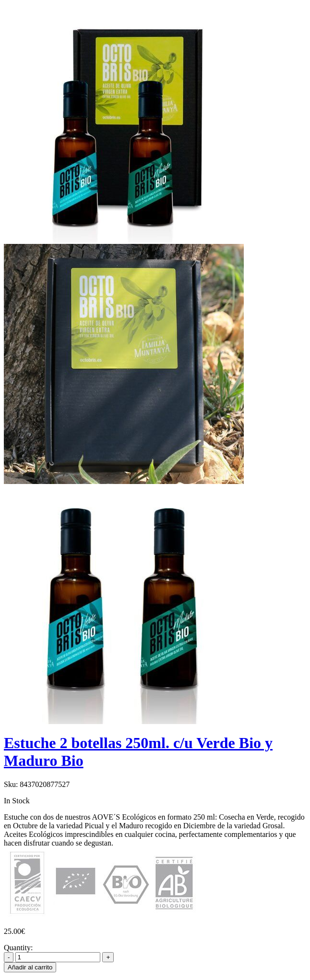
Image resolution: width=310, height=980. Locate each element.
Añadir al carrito (30, 967)
